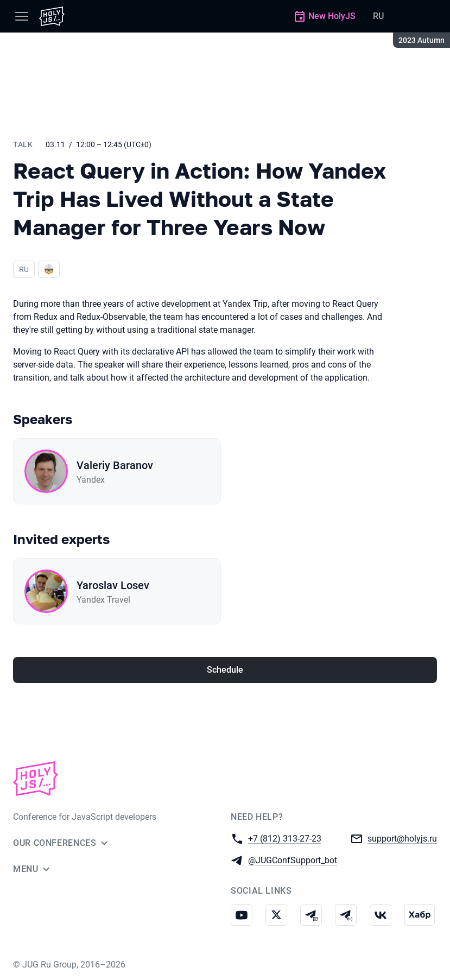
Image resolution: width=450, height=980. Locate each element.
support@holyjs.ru (402, 838)
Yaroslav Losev (113, 585)
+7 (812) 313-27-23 (285, 838)
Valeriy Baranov (115, 465)
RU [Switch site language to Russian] (378, 16)
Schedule (225, 670)
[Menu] (22, 16)
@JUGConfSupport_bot (293, 860)
